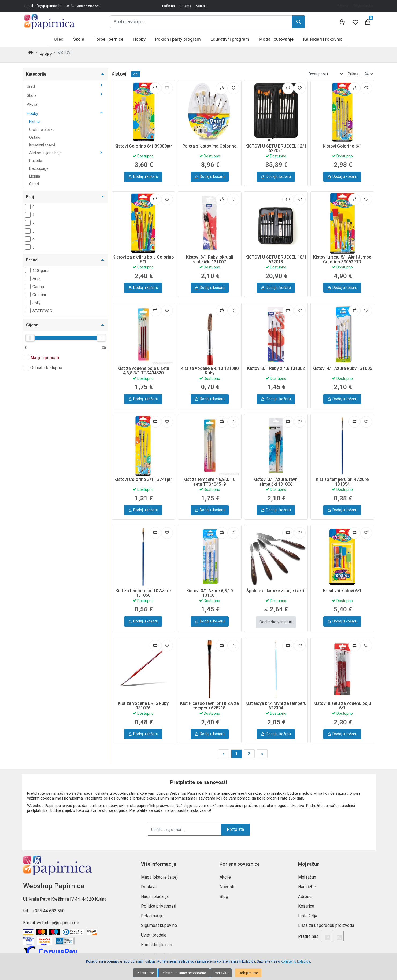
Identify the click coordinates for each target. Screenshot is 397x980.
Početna (168, 6)
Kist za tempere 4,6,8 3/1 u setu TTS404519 (209, 478)
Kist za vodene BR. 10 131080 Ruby (210, 366)
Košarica (306, 900)
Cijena (32, 321)
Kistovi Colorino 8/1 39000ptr (143, 142)
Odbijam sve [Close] (248, 973)
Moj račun (307, 871)
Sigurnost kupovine (159, 920)
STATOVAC (39, 306)
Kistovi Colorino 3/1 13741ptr (143, 475)
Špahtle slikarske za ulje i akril (276, 586)
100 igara (37, 266)
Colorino (36, 290)
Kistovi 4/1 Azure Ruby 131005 (342, 364)
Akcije (225, 871)
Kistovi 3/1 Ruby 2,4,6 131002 (276, 364)
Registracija (363, 6)
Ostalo (35, 133)
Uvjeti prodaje (154, 929)
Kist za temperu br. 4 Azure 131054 (342, 478)
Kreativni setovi (42, 141)
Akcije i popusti (41, 353)
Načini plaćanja (155, 891)
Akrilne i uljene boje (46, 149)
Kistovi (35, 117)
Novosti (227, 881)
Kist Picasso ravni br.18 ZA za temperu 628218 (209, 700)
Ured (31, 82)
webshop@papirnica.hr (58, 917)
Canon (35, 282)
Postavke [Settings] (221, 973)
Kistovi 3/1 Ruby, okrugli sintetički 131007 (210, 255)
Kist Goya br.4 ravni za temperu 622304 (276, 700)
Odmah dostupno (43, 363)
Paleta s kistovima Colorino (210, 142)
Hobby (46, 53)
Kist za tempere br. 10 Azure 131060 (143, 589)
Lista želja (308, 910)
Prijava (342, 6)
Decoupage (39, 164)
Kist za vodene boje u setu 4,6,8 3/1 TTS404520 (143, 366)
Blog (224, 891)
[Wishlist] (355, 22)
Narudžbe (307, 881)
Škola (32, 91)
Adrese (305, 891)
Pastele (36, 156)
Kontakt (202, 6)
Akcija (32, 100)
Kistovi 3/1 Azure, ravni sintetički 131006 (276, 478)
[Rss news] (334, 929)
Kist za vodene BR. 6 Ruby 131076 (143, 700)
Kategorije (36, 70)
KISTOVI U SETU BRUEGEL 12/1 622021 (276, 144)
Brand (32, 256)
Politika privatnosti (159, 900)
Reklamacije (152, 910)
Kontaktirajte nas (157, 939)
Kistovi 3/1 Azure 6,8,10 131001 (209, 589)
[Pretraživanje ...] (201, 22)
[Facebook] (325, 929)
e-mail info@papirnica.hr (42, 6)
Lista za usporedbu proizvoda (326, 920)
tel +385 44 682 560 (83, 6)
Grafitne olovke (42, 125)
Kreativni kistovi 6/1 (342, 586)
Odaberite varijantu (276, 617)
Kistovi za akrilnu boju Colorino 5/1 (143, 255)
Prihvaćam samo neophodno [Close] (184, 973)
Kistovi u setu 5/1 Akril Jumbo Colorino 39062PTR (342, 255)
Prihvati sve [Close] (145, 973)
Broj (30, 192)
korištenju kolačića (296, 961)
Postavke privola (157, 948)
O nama (185, 6)
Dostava (149, 881)
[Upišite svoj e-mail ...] (185, 824)
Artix (33, 274)
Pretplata (235, 824)
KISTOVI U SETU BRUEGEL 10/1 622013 (276, 255)
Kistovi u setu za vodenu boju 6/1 (342, 700)
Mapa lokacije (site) (159, 871)
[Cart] (368, 22)
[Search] (298, 22)
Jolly (33, 298)
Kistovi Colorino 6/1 (342, 142)
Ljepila (35, 172)
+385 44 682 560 (49, 905)
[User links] (342, 22)
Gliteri (34, 180)
